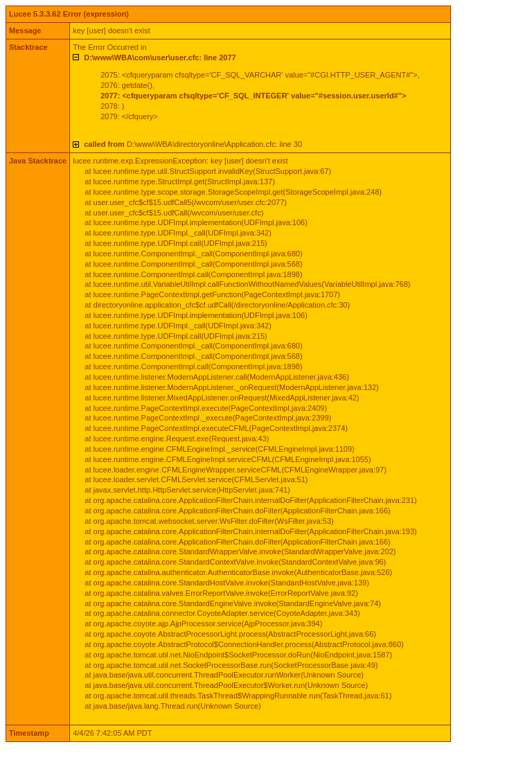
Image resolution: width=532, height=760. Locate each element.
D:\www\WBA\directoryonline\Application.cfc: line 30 (193, 144)
